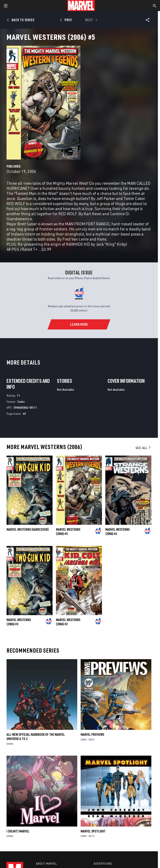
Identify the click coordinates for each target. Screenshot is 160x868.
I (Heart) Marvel (18, 831)
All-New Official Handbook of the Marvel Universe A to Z (36, 737)
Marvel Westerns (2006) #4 (117, 532)
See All (143, 448)
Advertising (103, 864)
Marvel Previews (92, 734)
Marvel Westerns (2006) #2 (68, 622)
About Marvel (46, 864)
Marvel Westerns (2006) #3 (19, 622)
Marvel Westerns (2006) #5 (68, 532)
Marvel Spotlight (93, 831)
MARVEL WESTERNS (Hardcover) (28, 529)
